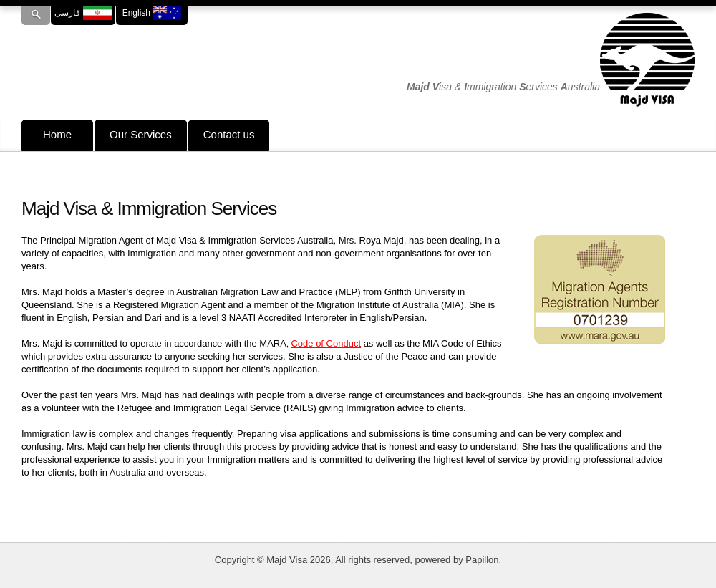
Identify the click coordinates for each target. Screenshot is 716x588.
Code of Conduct (326, 343)
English (152, 13)
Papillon (482, 560)
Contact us (229, 134)
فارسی (83, 13)
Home (57, 134)
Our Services (141, 134)
